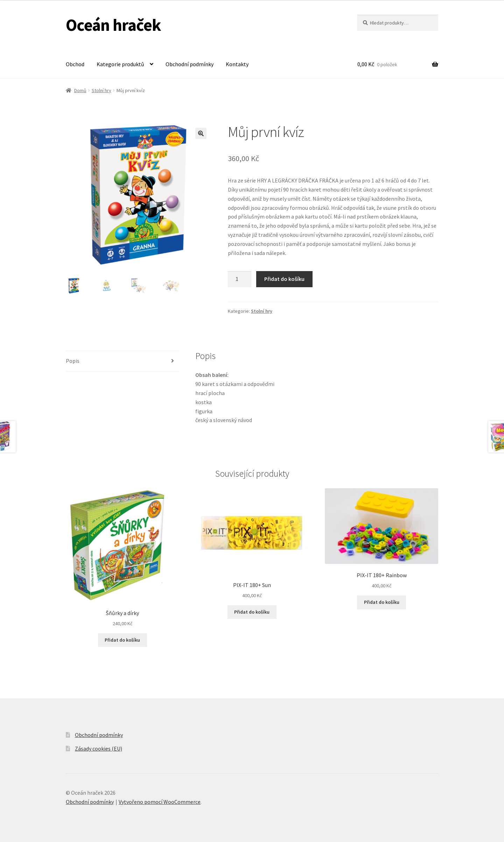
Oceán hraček (113, 25)
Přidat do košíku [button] (122, 640)
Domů (80, 90)
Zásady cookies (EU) (99, 748)
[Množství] (240, 279)
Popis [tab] (73, 361)
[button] (201, 133)
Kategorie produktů (120, 64)
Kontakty (237, 64)
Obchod (75, 64)
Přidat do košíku (284, 279)
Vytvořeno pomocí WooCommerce (160, 802)
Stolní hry (101, 90)
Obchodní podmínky (190, 64)
